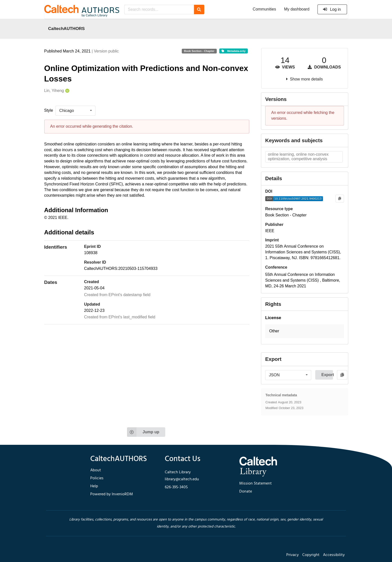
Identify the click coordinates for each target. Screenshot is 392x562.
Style (49, 110)
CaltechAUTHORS (67, 28)
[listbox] (75, 111)
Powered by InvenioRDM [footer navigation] (112, 494)
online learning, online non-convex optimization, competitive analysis (298, 157)
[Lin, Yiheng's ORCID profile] (67, 91)
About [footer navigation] (96, 470)
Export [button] (327, 375)
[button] (305, 331)
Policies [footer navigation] (97, 478)
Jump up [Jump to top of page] (143, 432)
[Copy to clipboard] (340, 199)
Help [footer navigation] (94, 486)
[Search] (199, 9)
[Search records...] (159, 9)
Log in (332, 9)
